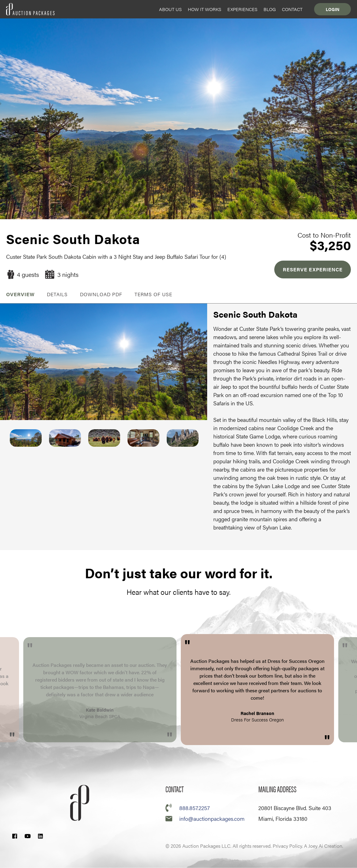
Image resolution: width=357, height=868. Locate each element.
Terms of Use (153, 294)
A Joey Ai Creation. (324, 846)
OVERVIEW (20, 294)
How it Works (205, 9)
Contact (292, 9)
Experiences (242, 9)
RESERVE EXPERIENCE (313, 269)
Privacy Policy (287, 846)
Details (57, 294)
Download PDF (101, 294)
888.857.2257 (194, 808)
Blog (270, 9)
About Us (170, 9)
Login (333, 9)
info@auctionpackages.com (212, 818)
